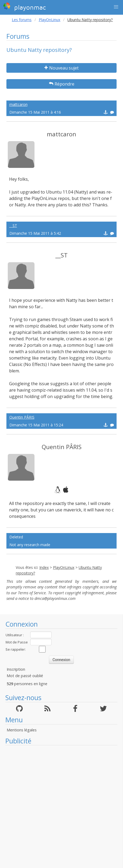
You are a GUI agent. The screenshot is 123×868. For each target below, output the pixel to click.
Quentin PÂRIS (22, 417)
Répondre (62, 84)
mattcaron (18, 104)
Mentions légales (22, 730)
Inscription (16, 669)
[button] (116, 7)
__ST (13, 225)
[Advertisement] (59, 807)
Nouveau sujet (61, 68)
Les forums (22, 20)
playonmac (24, 7)
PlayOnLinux (50, 20)
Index (44, 567)
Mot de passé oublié (25, 676)
